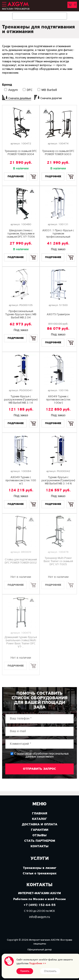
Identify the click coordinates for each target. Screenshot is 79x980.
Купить (33, 173)
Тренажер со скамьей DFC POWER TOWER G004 (21, 153)
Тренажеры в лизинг (40, 868)
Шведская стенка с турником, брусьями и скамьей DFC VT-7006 (21, 234)
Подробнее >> (38, 963)
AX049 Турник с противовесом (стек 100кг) (58, 400)
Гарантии (40, 830)
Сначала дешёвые (20, 98)
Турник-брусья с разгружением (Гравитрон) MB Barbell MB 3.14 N (58, 481)
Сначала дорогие (51, 98)
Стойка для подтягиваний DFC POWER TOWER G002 (21, 561)
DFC (30, 90)
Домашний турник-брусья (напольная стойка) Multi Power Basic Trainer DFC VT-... (21, 642)
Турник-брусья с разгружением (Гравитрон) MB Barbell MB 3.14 (21, 400)
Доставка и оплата (40, 824)
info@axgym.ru (39, 917)
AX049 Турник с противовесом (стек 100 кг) (21, 481)
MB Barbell (49, 90)
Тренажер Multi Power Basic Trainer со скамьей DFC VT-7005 (58, 561)
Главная (40, 814)
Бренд (7, 85)
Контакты (39, 846)
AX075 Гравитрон (58, 314)
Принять (25, 971)
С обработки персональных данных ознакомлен (41, 755)
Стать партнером (40, 841)
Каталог (39, 819)
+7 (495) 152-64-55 (40, 905)
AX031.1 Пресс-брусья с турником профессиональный (58, 234)
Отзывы (39, 835)
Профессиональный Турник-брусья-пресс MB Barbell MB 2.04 (21, 314)
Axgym (13, 90)
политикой (24, 754)
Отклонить (50, 971)
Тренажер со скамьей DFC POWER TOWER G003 (58, 153)
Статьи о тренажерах (40, 874)
